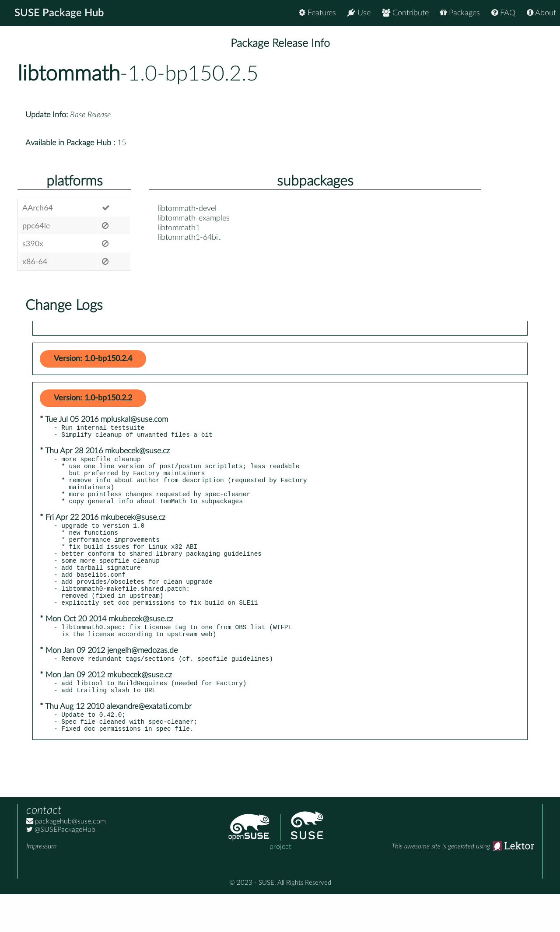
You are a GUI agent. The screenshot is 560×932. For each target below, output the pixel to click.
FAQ (503, 13)
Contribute (405, 13)
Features (317, 13)
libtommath (69, 74)
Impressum (41, 884)
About (541, 13)
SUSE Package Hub (59, 13)
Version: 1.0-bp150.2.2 (93, 398)
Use (359, 13)
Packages (460, 13)
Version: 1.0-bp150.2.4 (93, 359)
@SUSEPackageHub (61, 868)
